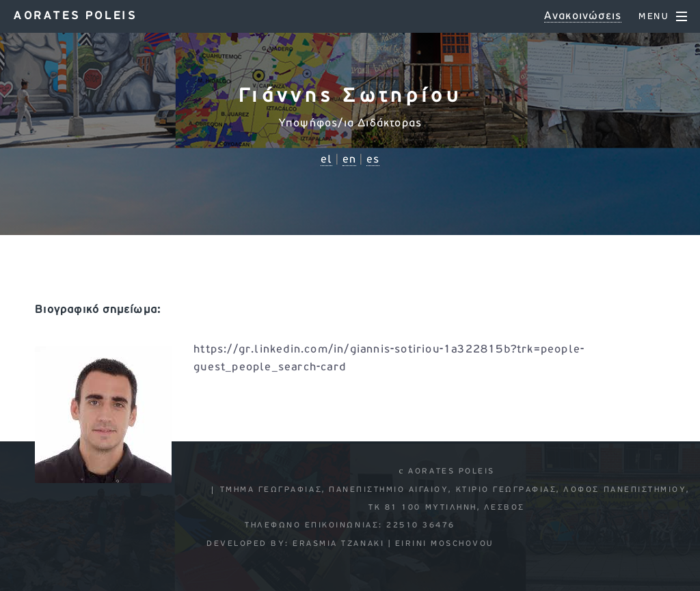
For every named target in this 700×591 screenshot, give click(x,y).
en (349, 160)
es (373, 160)
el (326, 160)
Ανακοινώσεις (583, 16)
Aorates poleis (75, 16)
